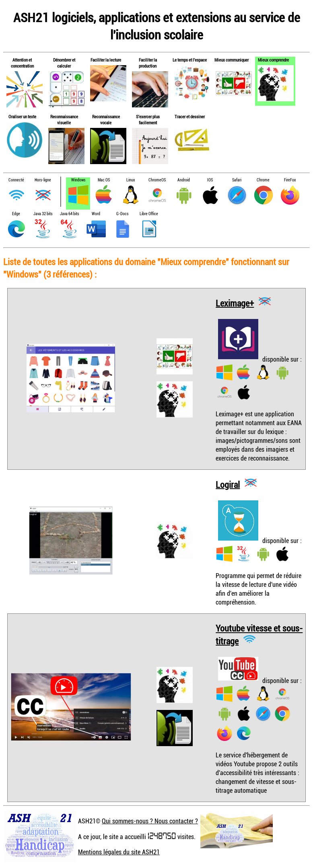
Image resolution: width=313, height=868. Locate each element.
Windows (78, 180)
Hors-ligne (43, 180)
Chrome (263, 180)
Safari (237, 180)
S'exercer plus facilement (148, 119)
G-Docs (122, 214)
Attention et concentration (22, 63)
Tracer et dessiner (190, 116)
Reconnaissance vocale (106, 119)
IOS (210, 180)
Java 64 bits (69, 214)
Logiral (228, 484)
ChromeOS (157, 180)
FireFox (290, 180)
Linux (131, 180)
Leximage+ (235, 303)
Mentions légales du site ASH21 (119, 852)
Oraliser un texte (22, 116)
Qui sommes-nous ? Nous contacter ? (150, 821)
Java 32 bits (43, 214)
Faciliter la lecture (106, 60)
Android (184, 180)
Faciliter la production (148, 63)
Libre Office (149, 214)
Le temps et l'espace (190, 60)
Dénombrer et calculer (64, 63)
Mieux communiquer (232, 60)
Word (96, 214)
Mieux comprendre (273, 60)
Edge (16, 214)
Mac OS (104, 180)
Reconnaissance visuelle (64, 119)
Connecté (16, 180)
